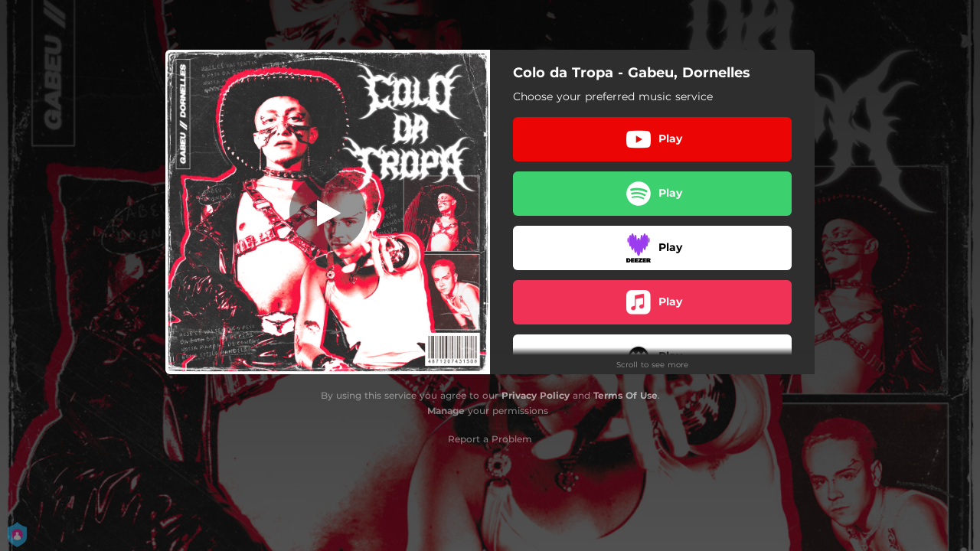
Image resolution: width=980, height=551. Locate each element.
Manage (446, 411)
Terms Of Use (626, 395)
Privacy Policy (536, 395)
